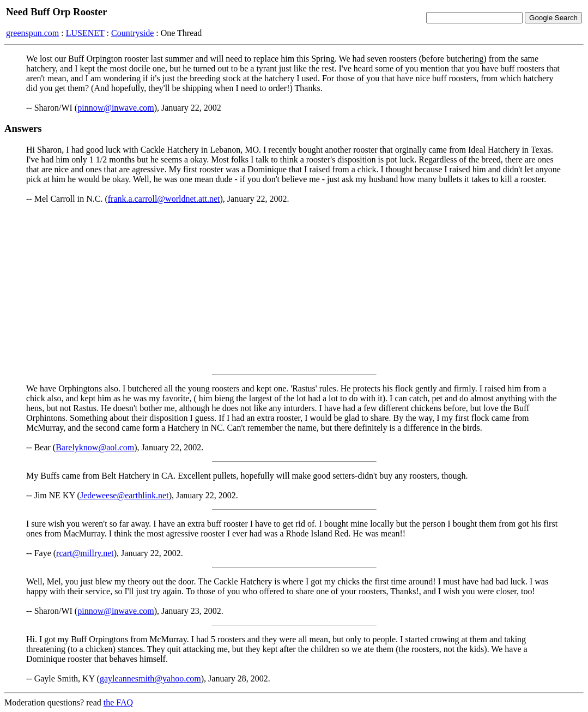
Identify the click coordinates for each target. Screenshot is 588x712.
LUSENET (85, 33)
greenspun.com (32, 33)
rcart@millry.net (85, 553)
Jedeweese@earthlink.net (125, 495)
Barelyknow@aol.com (95, 447)
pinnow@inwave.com (116, 108)
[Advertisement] (294, 289)
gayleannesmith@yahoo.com (150, 678)
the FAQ (118, 702)
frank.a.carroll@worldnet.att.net (164, 199)
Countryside (132, 33)
